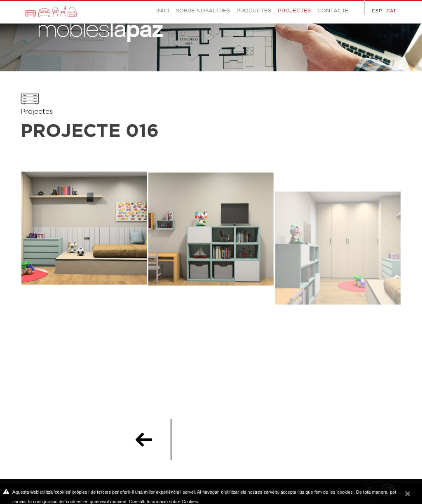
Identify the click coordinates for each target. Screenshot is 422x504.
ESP (377, 11)
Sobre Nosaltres (203, 10)
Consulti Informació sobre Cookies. (164, 502)
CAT (392, 11)
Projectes (37, 111)
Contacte (333, 10)
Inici (163, 10)
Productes (254, 10)
